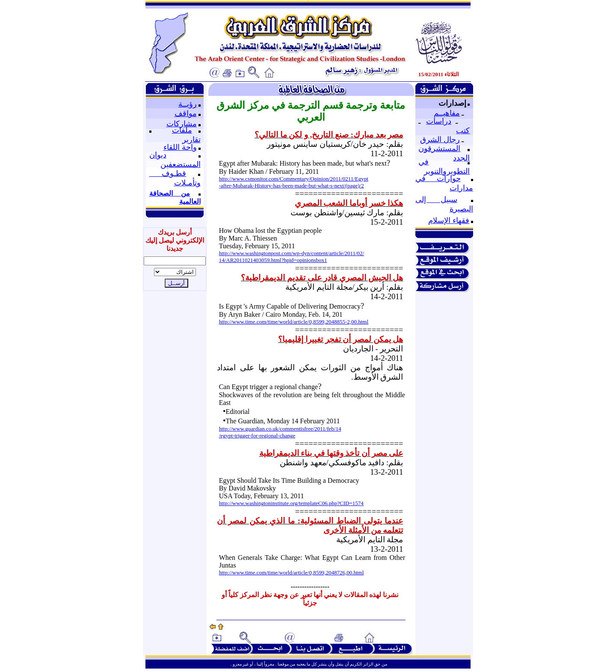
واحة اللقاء (180, 147)
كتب (463, 131)
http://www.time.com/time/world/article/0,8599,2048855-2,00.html (294, 322)
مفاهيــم (447, 113)
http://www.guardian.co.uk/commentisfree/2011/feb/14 (280, 429)
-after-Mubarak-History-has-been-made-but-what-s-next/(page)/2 (292, 186)
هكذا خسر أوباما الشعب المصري (349, 203)
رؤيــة (188, 104)
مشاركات (182, 124)
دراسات (439, 121)
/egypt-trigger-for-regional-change (257, 436)
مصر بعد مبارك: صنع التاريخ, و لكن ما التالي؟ (329, 135)
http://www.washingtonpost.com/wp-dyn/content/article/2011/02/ (292, 253)
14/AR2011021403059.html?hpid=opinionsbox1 (273, 260)
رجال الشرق (440, 140)
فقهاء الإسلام (449, 220)
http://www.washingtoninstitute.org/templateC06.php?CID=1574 (291, 503)
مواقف (186, 113)
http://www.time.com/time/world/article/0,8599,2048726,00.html (292, 572)
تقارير (191, 140)
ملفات (182, 130)
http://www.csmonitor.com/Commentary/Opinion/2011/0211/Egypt (294, 179)
